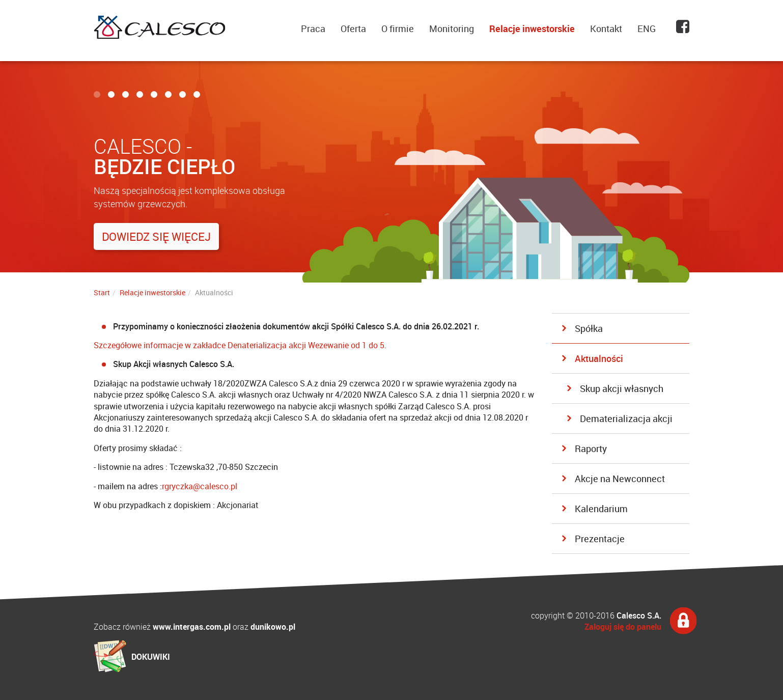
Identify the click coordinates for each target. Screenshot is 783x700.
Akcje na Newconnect (620, 479)
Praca (313, 29)
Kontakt (606, 29)
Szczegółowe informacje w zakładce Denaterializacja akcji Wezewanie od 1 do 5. (240, 345)
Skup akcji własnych (622, 388)
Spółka (589, 328)
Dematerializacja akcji (626, 418)
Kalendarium (601, 509)
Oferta (353, 29)
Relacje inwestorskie (532, 29)
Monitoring (452, 29)
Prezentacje (600, 539)
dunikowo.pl (273, 627)
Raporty (591, 449)
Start (102, 292)
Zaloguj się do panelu (623, 627)
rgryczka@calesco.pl (200, 486)
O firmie (398, 29)
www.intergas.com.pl (192, 627)
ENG (647, 29)
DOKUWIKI (151, 657)
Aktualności (599, 358)
